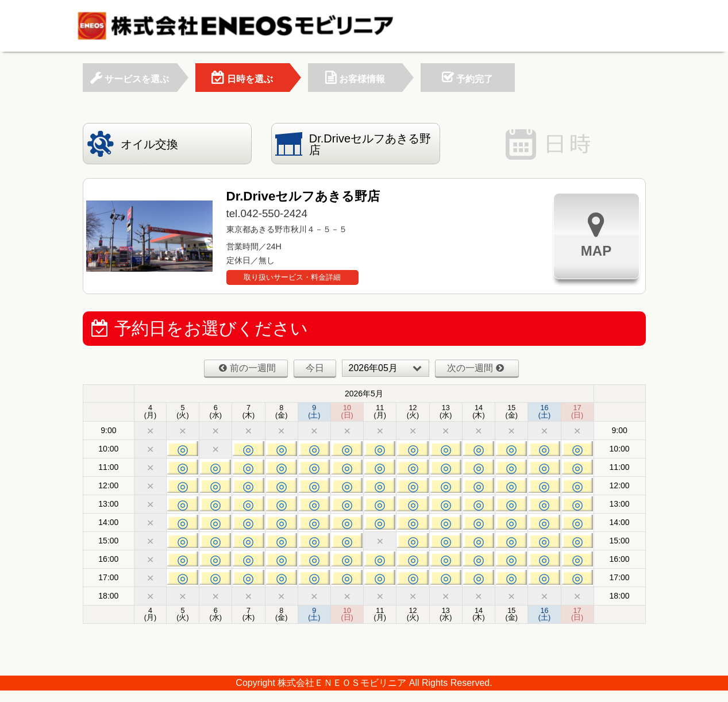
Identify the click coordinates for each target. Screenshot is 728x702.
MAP (596, 235)
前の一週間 (247, 368)
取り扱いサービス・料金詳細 (292, 277)
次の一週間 (475, 368)
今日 (315, 368)
